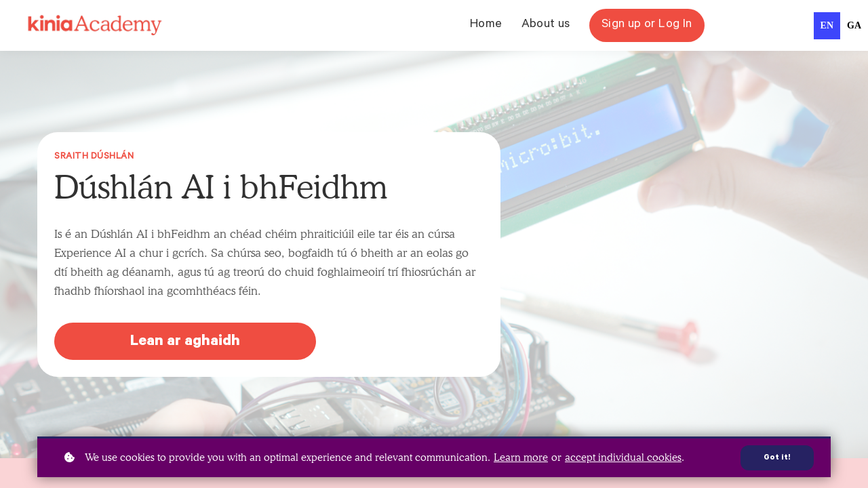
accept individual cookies (623, 457)
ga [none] (854, 25)
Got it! (777, 459)
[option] (854, 26)
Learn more (521, 457)
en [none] (827, 25)
